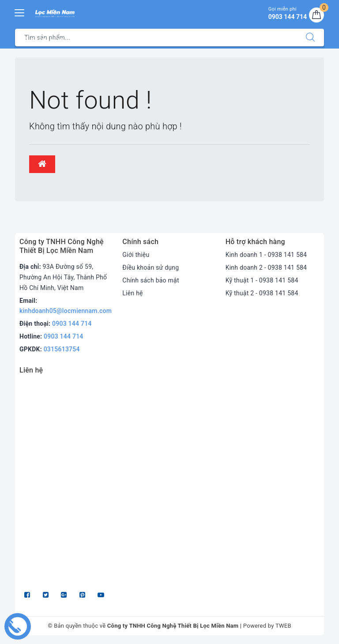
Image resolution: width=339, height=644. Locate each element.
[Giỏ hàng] (316, 15)
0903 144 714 (72, 324)
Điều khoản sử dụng (151, 267)
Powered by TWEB (267, 626)
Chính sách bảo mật (151, 280)
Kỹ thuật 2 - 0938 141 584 (262, 293)
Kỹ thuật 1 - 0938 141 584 (262, 280)
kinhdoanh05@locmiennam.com (66, 311)
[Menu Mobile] (20, 12)
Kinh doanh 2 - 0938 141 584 (266, 267)
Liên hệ (132, 293)
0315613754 (62, 349)
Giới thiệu (136, 255)
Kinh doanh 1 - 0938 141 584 (266, 255)
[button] (42, 164)
